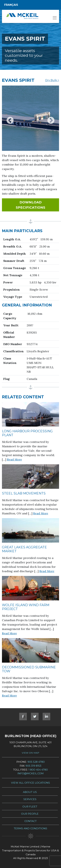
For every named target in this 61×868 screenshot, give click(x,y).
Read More (14, 459)
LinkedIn (46, 717)
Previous (10, 118)
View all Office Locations (30, 783)
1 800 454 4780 (38, 770)
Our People (30, 814)
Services (30, 799)
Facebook (23, 717)
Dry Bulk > (52, 80)
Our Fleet (30, 807)
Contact (30, 821)
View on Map (30, 753)
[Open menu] (55, 19)
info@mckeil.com (30, 773)
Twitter (35, 717)
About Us (30, 792)
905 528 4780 (36, 762)
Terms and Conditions (30, 828)
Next (51, 118)
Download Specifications (37, 205)
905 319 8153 (33, 766)
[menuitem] (30, 5)
